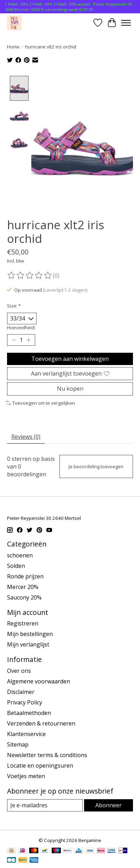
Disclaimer (21, 693)
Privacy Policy (25, 703)
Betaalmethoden (29, 714)
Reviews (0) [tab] (26, 438)
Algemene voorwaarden (39, 682)
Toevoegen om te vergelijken (40, 404)
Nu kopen (70, 390)
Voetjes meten (26, 777)
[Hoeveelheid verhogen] (28, 341)
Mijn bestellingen (30, 635)
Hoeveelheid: (21, 328)
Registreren (23, 624)
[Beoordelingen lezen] (30, 276)
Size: (14, 306)
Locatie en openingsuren (40, 766)
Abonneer (109, 806)
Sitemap (18, 745)
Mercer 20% (23, 588)
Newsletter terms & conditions (47, 756)
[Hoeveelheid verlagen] (14, 341)
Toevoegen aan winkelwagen (70, 359)
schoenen (20, 556)
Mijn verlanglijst (28, 645)
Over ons (19, 671)
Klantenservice (26, 735)
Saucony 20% (24, 598)
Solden (16, 566)
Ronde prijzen (25, 577)
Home (13, 47)
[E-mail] (45, 806)
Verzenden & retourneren (41, 724)
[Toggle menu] (126, 23)
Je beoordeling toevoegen (96, 467)
